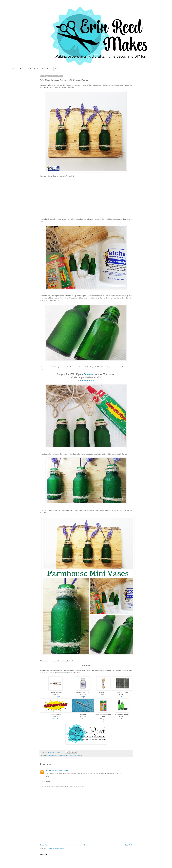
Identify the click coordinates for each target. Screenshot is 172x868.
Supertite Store (86, 380)
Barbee (48, 770)
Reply (48, 777)
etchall (60, 755)
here (79, 673)
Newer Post (44, 845)
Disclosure (59, 69)
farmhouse (66, 755)
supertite (80, 755)
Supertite (88, 374)
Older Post (128, 845)
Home (15, 69)
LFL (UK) (57, 697)
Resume (23, 69)
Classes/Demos (47, 69)
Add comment (45, 782)
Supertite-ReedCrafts (89, 377)
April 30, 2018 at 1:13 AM (60, 770)
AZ (51, 697)
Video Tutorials (33, 69)
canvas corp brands (51, 755)
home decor (73, 755)
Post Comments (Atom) (57, 849)
